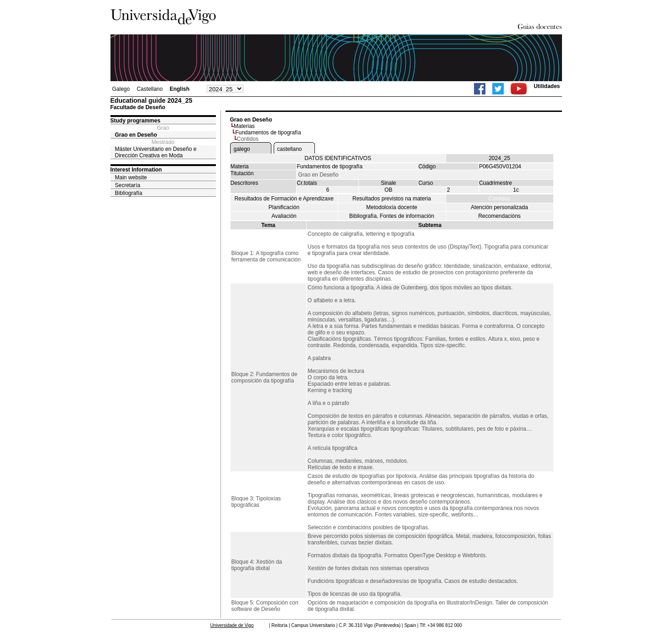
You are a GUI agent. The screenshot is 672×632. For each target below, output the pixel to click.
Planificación (284, 207)
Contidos (499, 199)
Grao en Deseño (136, 135)
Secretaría (128, 185)
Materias (244, 126)
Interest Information (136, 170)
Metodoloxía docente (392, 207)
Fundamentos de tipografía (268, 133)
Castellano (150, 89)
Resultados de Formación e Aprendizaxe (284, 199)
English (179, 89)
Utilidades (547, 86)
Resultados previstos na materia (392, 199)
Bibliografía (129, 193)
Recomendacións (499, 216)
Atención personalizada (499, 207)
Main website (131, 177)
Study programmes (135, 121)
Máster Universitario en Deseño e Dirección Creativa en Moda (156, 152)
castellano (290, 149)
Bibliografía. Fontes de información (392, 216)
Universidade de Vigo (232, 625)
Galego (121, 89)
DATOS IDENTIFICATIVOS (338, 158)
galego (242, 149)
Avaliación (284, 216)
